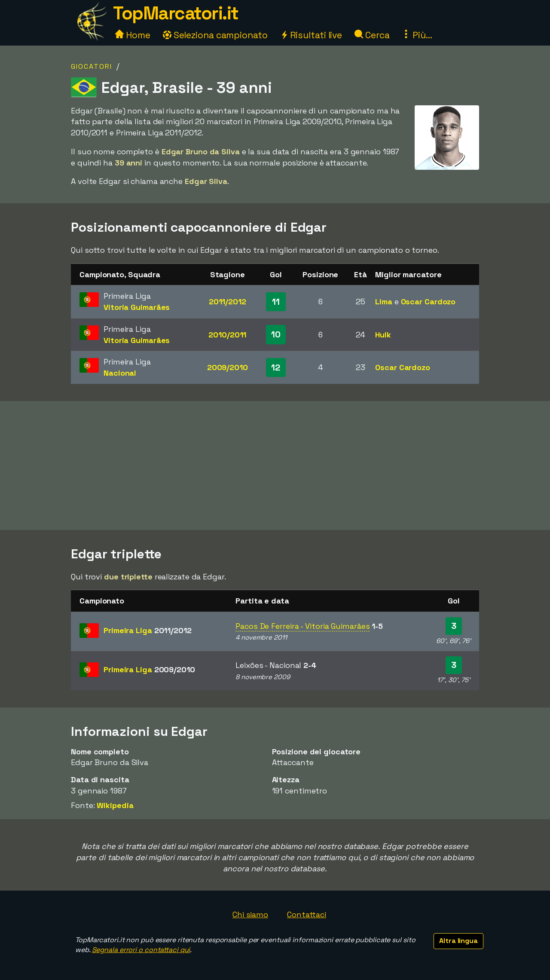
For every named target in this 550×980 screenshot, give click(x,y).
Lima (384, 302)
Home (133, 35)
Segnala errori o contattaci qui (141, 950)
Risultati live (311, 35)
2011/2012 (228, 302)
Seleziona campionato (215, 35)
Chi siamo (250, 914)
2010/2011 (227, 335)
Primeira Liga (148, 630)
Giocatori (92, 66)
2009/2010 (228, 367)
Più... (417, 35)
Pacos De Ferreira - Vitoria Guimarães (302, 626)
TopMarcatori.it (176, 13)
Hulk (383, 335)
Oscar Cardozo (428, 302)
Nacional (120, 373)
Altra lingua (458, 941)
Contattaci (307, 914)
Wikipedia (115, 805)
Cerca (372, 35)
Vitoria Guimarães (137, 307)
